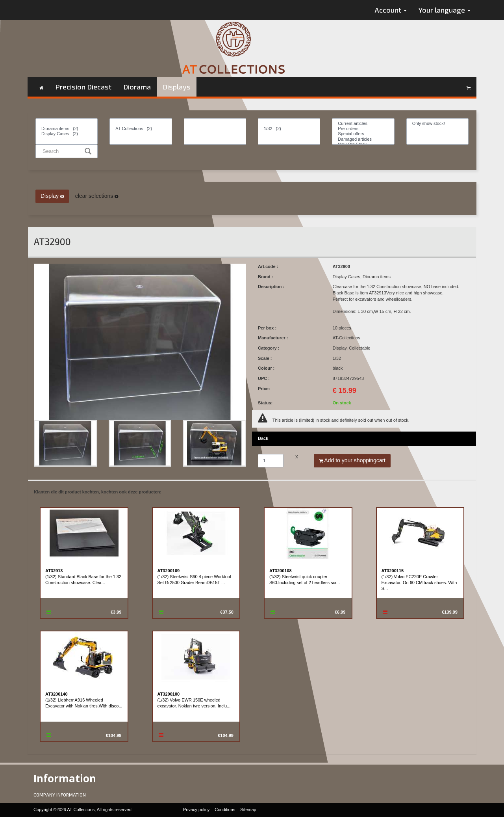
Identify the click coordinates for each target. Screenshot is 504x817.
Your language (445, 10)
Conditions (225, 810)
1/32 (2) (289, 129)
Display (52, 196)
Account (391, 10)
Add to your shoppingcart (352, 460)
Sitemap (248, 810)
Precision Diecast (83, 87)
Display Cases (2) (67, 134)
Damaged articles (363, 139)
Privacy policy (196, 810)
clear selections (97, 196)
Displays (177, 87)
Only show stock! (437, 124)
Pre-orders (363, 129)
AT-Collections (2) (141, 129)
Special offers (363, 134)
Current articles (363, 124)
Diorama (137, 87)
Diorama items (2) (67, 129)
